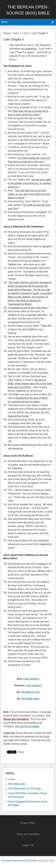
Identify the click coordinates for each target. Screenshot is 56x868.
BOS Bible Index (30, 699)
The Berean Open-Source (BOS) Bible (19, 861)
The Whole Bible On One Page (25, 789)
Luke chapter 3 (34, 685)
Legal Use (28, 845)
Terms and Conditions (28, 834)
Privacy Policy (28, 823)
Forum (12, 779)
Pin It (21, 752)
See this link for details (27, 726)
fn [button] (35, 52)
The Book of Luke (30, 692)
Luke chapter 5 (31, 679)
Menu (5, 22)
